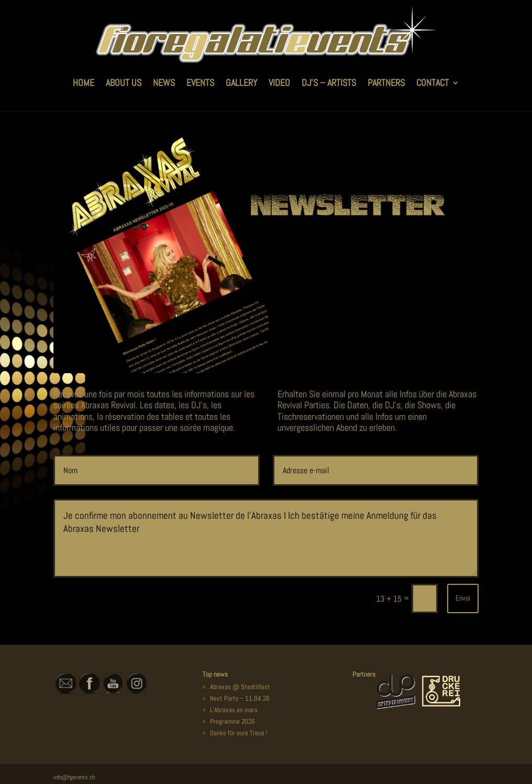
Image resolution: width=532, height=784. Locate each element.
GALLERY (241, 83)
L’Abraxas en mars (234, 710)
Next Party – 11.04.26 (240, 698)
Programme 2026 (232, 721)
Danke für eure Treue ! (239, 733)
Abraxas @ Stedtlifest (240, 687)
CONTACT (433, 83)
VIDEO (279, 83)
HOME (84, 83)
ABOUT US (124, 83)
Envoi (463, 598)
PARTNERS (386, 83)
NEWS (164, 83)
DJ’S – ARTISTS (329, 83)
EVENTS (200, 83)
